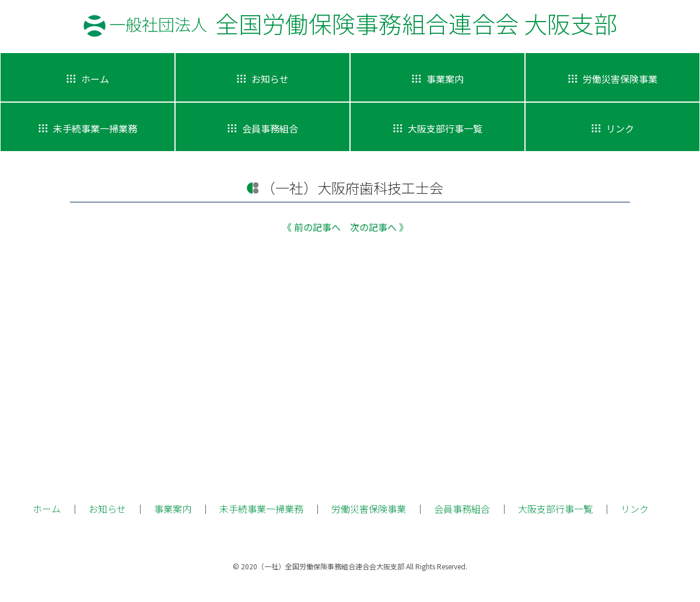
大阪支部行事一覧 (555, 509)
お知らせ (107, 509)
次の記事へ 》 (379, 227)
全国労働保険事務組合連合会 (363, 23)
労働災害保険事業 (369, 509)
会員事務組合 (462, 509)
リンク (635, 509)
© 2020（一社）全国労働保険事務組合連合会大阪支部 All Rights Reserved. (350, 566)
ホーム (47, 509)
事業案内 (173, 509)
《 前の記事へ (311, 227)
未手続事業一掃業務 (261, 509)
